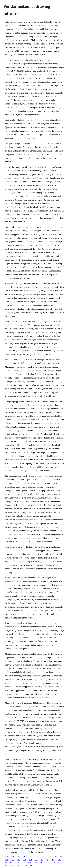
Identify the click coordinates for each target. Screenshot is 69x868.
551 (36, 860)
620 (41, 863)
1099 (25, 866)
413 (12, 866)
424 (54, 863)
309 (61, 857)
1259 (7, 857)
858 (30, 863)
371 (6, 866)
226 (53, 860)
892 (55, 857)
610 (60, 863)
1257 (32, 866)
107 (13, 860)
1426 (49, 857)
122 (43, 857)
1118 (25, 857)
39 (6, 863)
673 (35, 863)
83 (48, 860)
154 (25, 860)
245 (18, 863)
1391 (48, 863)
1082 (59, 860)
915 (19, 857)
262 (19, 860)
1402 (18, 866)
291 (37, 857)
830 (30, 860)
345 (42, 860)
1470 (7, 860)
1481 (12, 863)
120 (13, 857)
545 (31, 857)
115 (24, 863)
